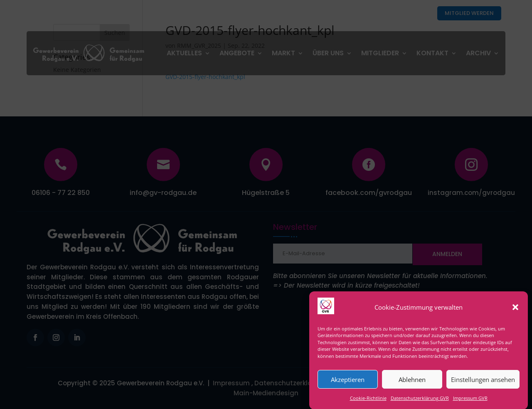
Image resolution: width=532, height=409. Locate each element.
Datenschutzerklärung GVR (420, 403)
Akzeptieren (348, 384)
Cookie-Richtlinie (368, 403)
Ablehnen (412, 384)
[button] (515, 312)
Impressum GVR (470, 403)
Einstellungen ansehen (483, 384)
